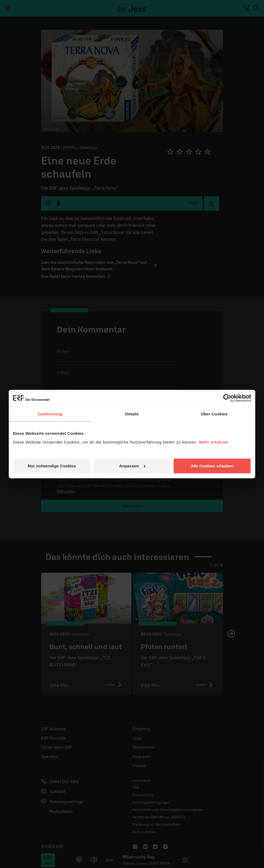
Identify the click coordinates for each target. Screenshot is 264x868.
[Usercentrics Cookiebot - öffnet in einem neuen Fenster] (227, 398)
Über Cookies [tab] (214, 414)
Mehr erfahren (214, 442)
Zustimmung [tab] (50, 414)
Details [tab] (132, 414)
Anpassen (132, 466)
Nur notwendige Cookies (52, 466)
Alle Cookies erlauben (212, 466)
